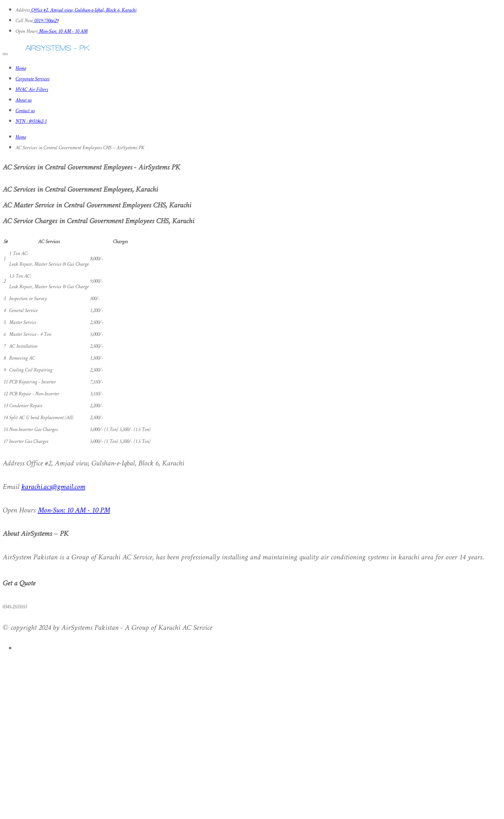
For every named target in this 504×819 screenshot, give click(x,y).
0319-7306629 (46, 21)
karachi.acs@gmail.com (53, 487)
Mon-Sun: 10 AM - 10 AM (63, 32)
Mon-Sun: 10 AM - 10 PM (74, 511)
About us (23, 101)
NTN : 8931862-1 (31, 122)
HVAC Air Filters (32, 90)
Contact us (25, 111)
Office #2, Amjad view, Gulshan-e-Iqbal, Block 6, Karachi (83, 10)
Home (21, 69)
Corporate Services (32, 79)
